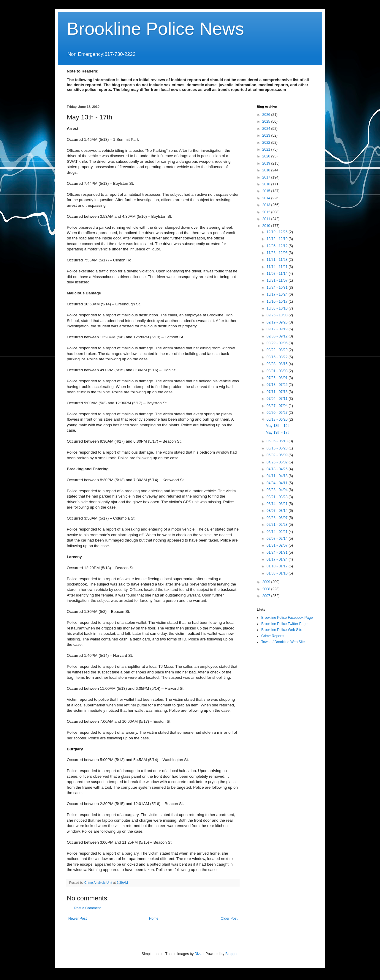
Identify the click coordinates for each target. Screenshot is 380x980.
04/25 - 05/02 (278, 462)
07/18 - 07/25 (278, 385)
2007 (267, 596)
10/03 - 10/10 (278, 308)
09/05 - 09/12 (278, 336)
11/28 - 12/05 (278, 253)
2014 (267, 198)
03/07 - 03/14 (278, 511)
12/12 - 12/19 (278, 239)
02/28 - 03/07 (278, 518)
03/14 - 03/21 (278, 504)
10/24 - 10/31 (278, 288)
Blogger (231, 954)
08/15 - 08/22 (278, 357)
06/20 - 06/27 (278, 413)
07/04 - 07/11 (278, 399)
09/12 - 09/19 (278, 329)
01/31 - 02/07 (278, 545)
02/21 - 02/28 (278, 525)
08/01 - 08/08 (278, 371)
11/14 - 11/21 (278, 267)
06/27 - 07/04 (278, 406)
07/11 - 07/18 (278, 392)
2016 (267, 184)
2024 (267, 129)
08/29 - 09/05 (278, 343)
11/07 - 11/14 (278, 274)
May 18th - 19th (278, 426)
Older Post (229, 919)
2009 (267, 582)
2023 (267, 135)
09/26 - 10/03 (278, 315)
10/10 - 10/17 (278, 302)
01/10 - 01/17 (278, 566)
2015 (267, 191)
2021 (267, 149)
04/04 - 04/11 (278, 483)
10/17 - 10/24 (278, 294)
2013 (267, 205)
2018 (267, 170)
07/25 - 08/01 (278, 378)
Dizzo (199, 954)
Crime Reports (273, 636)
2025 (267, 121)
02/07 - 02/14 (278, 539)
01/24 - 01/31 (278, 553)
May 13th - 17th (278, 433)
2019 (267, 163)
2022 (267, 143)
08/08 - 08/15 (278, 364)
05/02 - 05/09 (278, 455)
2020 (267, 156)
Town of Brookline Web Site (283, 642)
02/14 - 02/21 (278, 532)
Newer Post (77, 919)
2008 (267, 589)
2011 (267, 219)
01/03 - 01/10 (278, 573)
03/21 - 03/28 (278, 497)
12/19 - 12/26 (278, 232)
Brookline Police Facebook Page (287, 618)
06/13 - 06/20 (278, 419)
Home (154, 919)
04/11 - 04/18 (278, 476)
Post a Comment (87, 908)
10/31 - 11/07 (278, 280)
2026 (267, 115)
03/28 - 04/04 (278, 490)
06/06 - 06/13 (278, 441)
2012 (267, 212)
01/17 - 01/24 (278, 559)
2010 (267, 226)
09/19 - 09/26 (278, 322)
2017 (267, 177)
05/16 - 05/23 (278, 448)
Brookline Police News (155, 29)
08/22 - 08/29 (278, 350)
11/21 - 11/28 (278, 260)
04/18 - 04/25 (278, 469)
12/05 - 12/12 (278, 246)
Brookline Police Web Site (282, 630)
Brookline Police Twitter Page (284, 624)
